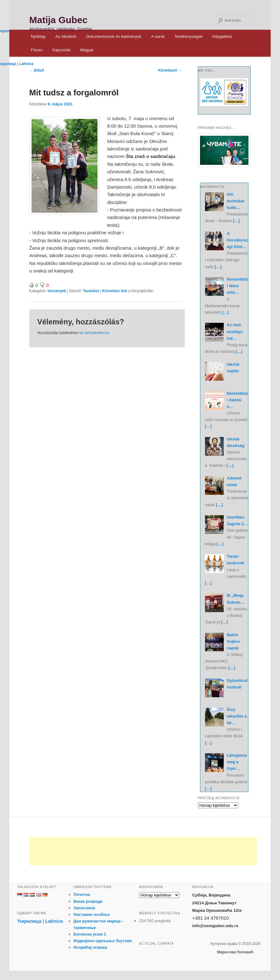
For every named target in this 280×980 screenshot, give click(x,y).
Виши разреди (88, 901)
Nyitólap (38, 36)
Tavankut (91, 291)
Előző (37, 70)
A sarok (158, 36)
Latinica (26, 64)
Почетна (82, 894)
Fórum (37, 50)
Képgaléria (222, 36)
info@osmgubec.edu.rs (215, 926)
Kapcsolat (61, 50)
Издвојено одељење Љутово (103, 941)
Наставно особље (92, 914)
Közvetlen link (115, 291)
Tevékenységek (189, 36)
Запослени (84, 908)
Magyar (87, 50)
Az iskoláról (66, 36)
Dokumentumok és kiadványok (114, 36)
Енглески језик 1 (90, 934)
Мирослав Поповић (235, 952)
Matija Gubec (59, 20)
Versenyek (57, 291)
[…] (236, 221)
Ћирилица (29, 921)
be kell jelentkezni (94, 333)
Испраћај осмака (90, 947)
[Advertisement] (143, 851)
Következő (170, 70)
